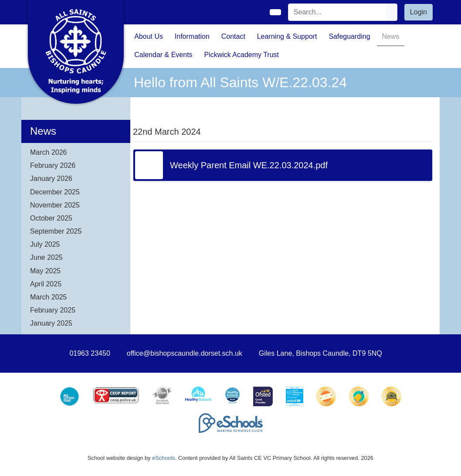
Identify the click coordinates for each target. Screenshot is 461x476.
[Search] (337, 12)
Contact (233, 36)
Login (419, 12)
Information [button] (192, 36)
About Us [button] (149, 36)
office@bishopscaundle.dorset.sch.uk (185, 353)
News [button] (390, 36)
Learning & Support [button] (287, 36)
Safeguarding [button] (349, 36)
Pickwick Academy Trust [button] (241, 55)
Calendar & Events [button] (163, 55)
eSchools (164, 458)
